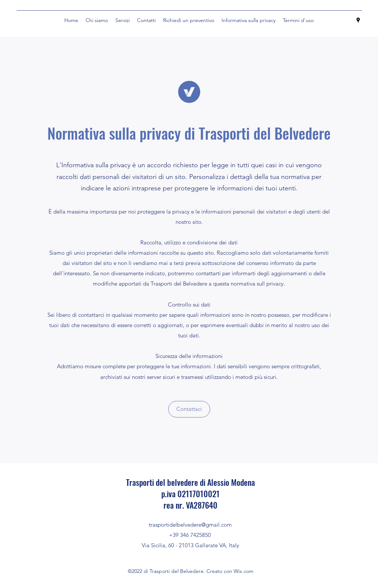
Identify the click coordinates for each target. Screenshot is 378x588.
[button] (189, 409)
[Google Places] (358, 20)
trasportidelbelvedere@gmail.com (190, 525)
